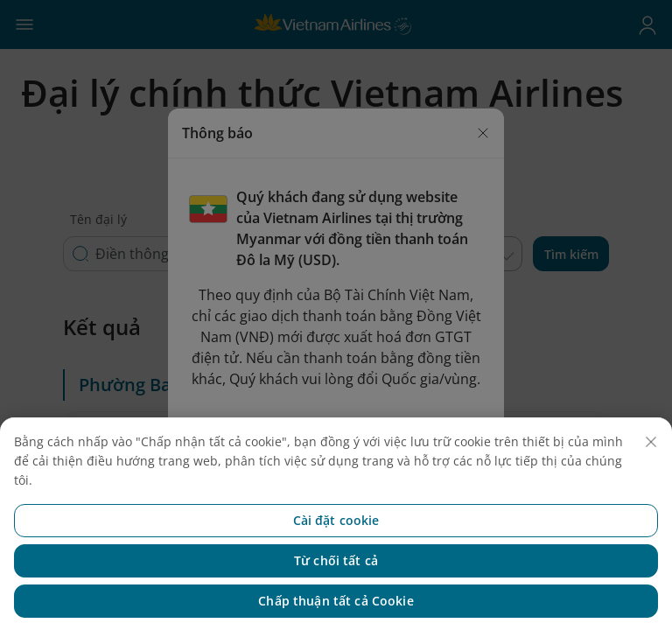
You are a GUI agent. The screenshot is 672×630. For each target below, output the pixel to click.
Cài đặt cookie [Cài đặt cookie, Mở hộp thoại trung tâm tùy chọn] (336, 543)
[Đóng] (651, 465)
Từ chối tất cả (336, 583)
